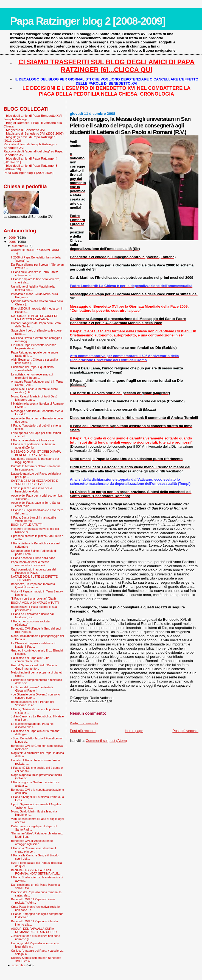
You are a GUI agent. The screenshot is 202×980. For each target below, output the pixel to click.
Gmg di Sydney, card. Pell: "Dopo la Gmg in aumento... (34, 667)
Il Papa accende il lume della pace (33, 558)
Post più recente (83, 731)
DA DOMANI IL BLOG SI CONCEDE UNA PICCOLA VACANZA (35, 318)
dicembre (19, 246)
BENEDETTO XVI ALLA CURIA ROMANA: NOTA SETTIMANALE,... (36, 872)
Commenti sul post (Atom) (106, 741)
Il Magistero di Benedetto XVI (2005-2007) (34, 133)
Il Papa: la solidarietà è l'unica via (32, 440)
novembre (19, 965)
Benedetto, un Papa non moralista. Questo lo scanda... (33, 586)
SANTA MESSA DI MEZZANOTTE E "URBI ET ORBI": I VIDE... (34, 482)
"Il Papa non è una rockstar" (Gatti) (33, 598)
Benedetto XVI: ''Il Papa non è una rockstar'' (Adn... (33, 901)
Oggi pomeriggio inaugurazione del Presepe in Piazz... (33, 571)
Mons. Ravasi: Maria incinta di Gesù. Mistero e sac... (35, 398)
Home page (134, 731)
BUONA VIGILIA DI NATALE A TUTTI (35, 603)
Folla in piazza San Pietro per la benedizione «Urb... (31, 490)
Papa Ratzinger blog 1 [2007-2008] (29, 173)
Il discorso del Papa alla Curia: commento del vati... (31, 659)
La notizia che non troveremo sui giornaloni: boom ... (32, 376)
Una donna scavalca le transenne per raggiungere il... (35, 460)
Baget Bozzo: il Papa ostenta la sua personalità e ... (34, 608)
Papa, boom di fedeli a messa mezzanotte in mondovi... (30, 564)
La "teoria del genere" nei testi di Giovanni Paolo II (32, 689)
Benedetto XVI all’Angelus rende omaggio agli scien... (32, 842)
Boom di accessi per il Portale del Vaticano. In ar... (32, 703)
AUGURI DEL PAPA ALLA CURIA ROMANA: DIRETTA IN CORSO (34, 930)
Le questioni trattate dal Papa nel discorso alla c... (32, 725)
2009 (12, 237)
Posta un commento (84, 723)
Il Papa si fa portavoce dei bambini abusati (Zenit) (33, 446)
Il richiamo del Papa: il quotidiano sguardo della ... (32, 369)
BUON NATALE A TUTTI (27, 525)
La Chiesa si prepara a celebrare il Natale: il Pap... (33, 645)
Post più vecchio (185, 731)
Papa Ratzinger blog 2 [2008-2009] (88, 21)
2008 (12, 242)
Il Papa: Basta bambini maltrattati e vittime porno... (33, 519)
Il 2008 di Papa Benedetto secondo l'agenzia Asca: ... (34, 347)
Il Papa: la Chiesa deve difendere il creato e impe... (33, 850)
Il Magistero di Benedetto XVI (24, 130)
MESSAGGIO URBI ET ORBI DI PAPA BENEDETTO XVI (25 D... (36, 453)
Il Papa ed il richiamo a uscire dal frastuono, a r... (32, 616)
